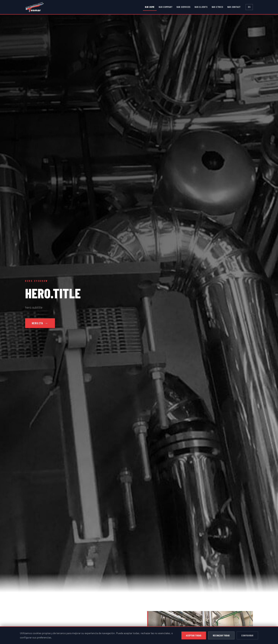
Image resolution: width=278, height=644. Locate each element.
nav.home (150, 7)
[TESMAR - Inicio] (35, 7)
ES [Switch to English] (249, 7)
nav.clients (201, 7)
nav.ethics (218, 7)
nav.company (166, 7)
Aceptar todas (194, 635)
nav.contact (234, 7)
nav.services (184, 7)
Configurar (247, 635)
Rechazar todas (221, 635)
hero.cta (40, 323)
